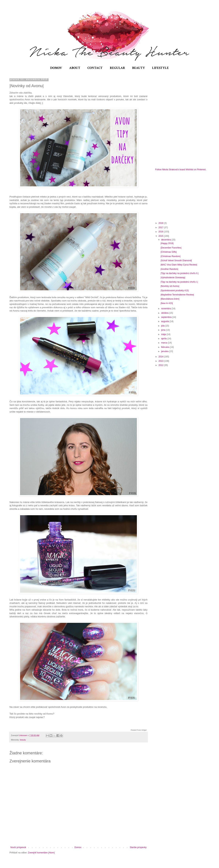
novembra (166, 309)
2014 (161, 357)
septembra (167, 317)
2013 (161, 361)
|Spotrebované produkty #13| (175, 290)
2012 (161, 365)
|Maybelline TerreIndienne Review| (177, 295)
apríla (164, 339)
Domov (78, 847)
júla (163, 326)
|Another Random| (169, 269)
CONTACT (95, 68)
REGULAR (117, 68)
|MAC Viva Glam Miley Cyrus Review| (179, 265)
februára (166, 347)
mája (164, 334)
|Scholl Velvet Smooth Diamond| (176, 261)
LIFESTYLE (160, 68)
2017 (161, 227)
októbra (165, 313)
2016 (161, 232)
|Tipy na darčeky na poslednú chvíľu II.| (180, 273)
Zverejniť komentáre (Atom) (41, 853)
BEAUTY (139, 68)
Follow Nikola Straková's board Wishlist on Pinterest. (181, 170)
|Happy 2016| (167, 243)
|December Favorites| (171, 248)
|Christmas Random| (171, 256)
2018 (161, 223)
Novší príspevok (18, 847)
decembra (166, 240)
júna (164, 330)
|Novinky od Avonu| (170, 286)
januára (165, 351)
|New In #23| (167, 303)
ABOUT (75, 68)
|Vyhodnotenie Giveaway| (173, 278)
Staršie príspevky (138, 847)
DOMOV (56, 68)
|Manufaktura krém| (170, 299)
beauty (23, 740)
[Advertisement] (182, 196)
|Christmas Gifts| (169, 252)
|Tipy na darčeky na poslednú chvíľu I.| (179, 282)
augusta (165, 321)
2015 (161, 236)
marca (165, 343)
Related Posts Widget (139, 730)
